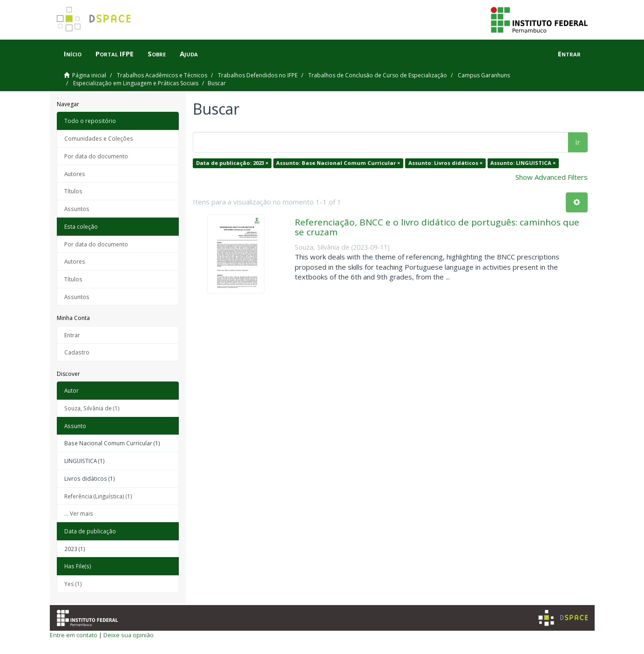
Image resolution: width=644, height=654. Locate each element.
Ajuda (189, 54)
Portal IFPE (115, 54)
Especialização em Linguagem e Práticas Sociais (136, 83)
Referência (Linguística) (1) (98, 496)
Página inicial (89, 75)
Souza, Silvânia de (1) (92, 408)
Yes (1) (73, 584)
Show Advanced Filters (552, 177)
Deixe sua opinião (129, 635)
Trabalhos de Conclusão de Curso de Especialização (378, 75)
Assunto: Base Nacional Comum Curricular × (338, 163)
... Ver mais (79, 513)
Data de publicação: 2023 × (232, 163)
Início (73, 54)
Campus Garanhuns (484, 75)
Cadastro (77, 352)
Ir (578, 142)
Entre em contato (74, 635)
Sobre (157, 54)
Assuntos (77, 209)
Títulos (73, 191)
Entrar (72, 335)
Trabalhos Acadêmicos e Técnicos (162, 75)
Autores (75, 174)
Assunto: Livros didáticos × (445, 163)
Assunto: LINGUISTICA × (523, 163)
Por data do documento (96, 156)
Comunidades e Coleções (99, 138)
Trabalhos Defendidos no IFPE (258, 75)
